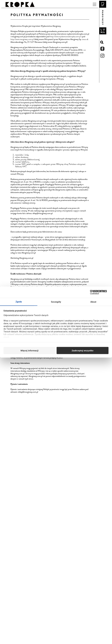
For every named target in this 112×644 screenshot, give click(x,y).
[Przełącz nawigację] (94, 4)
